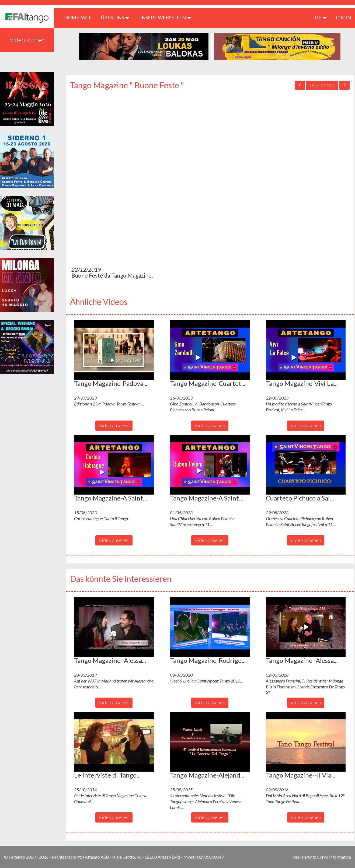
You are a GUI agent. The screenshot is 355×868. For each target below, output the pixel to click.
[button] (114, 350)
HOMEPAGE (80, 17)
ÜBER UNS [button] (115, 17)
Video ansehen (114, 425)
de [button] (321, 17)
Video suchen (28, 40)
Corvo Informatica (334, 857)
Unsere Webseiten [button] (165, 17)
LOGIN (343, 17)
